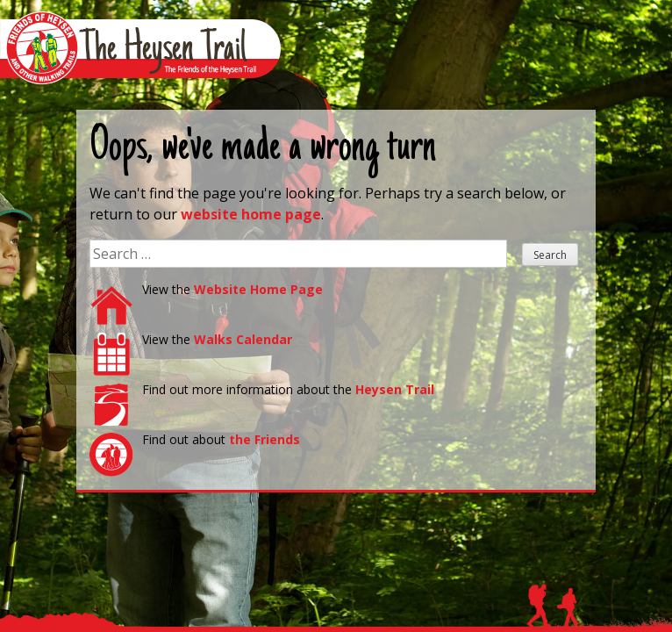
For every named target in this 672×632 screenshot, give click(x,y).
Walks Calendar (243, 339)
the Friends (265, 439)
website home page (251, 214)
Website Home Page (258, 289)
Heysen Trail (395, 389)
